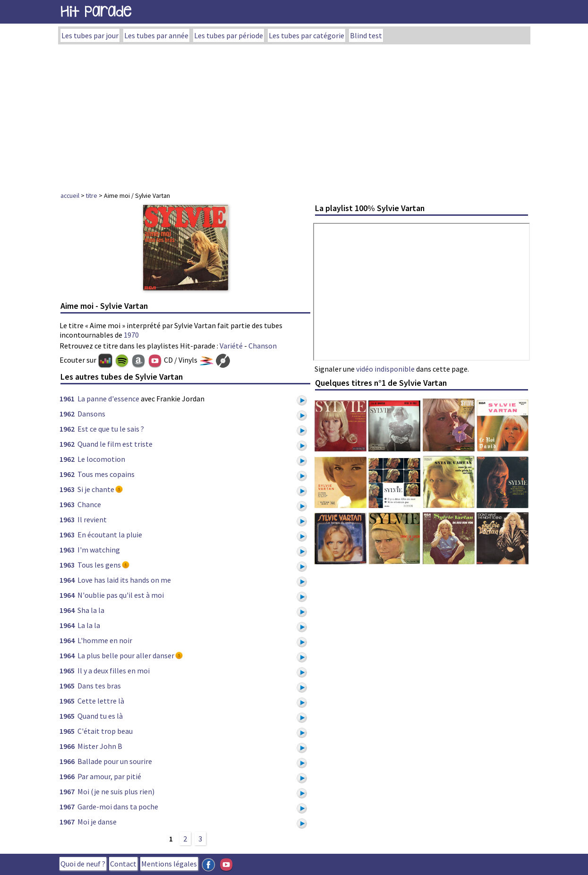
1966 (67, 746)
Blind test (366, 35)
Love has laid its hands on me (124, 580)
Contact (123, 864)
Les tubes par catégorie (307, 35)
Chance (89, 504)
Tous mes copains (106, 474)
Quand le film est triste (115, 444)
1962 (67, 414)
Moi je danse (97, 822)
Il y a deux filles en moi (114, 671)
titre (92, 195)
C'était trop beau (105, 731)
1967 (67, 791)
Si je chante (96, 489)
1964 (67, 580)
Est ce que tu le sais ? (111, 429)
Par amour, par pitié (109, 776)
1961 (67, 399)
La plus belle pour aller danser (126, 655)
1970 (131, 335)
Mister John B (100, 746)
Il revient (92, 519)
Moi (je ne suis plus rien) (116, 791)
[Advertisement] (294, 115)
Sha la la (91, 610)
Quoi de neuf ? (83, 864)
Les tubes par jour (90, 35)
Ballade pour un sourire (115, 761)
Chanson (263, 346)
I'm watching (99, 550)
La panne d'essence (108, 399)
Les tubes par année (156, 35)
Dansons (91, 414)
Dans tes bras (99, 686)
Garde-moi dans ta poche (118, 807)
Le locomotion (101, 459)
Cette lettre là (101, 701)
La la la (89, 625)
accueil (70, 195)
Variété (231, 346)
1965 (67, 671)
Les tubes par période (229, 35)
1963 (67, 489)
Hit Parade (96, 12)
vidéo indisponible (385, 369)
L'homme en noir (105, 640)
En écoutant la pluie (110, 535)
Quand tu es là (100, 716)
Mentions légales (169, 864)
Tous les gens (99, 565)
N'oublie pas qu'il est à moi (121, 595)
